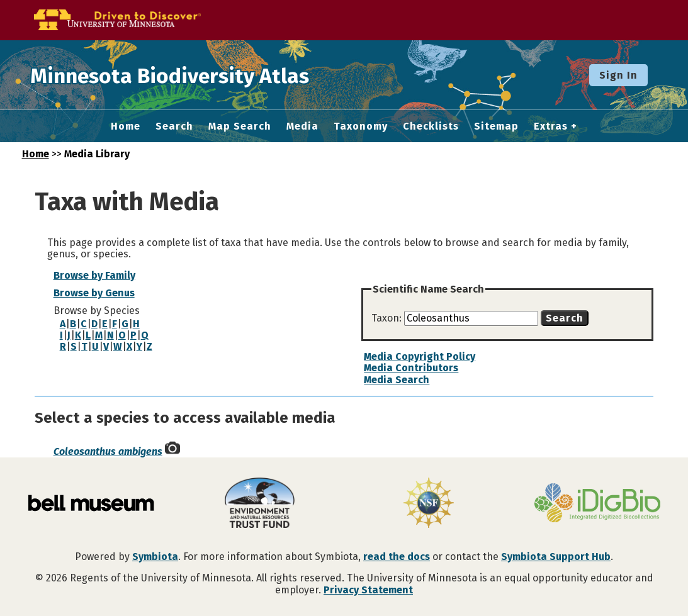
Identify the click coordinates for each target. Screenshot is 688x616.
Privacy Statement (368, 590)
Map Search (240, 126)
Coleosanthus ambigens (108, 451)
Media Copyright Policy (420, 356)
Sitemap (496, 126)
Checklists (431, 126)
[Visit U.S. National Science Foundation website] (429, 504)
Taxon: (388, 318)
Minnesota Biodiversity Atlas (196, 75)
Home (126, 126)
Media (302, 126)
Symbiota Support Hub (556, 557)
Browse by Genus (94, 293)
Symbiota (155, 557)
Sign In (618, 75)
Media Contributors (411, 368)
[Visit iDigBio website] (597, 504)
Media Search (397, 380)
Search (174, 126)
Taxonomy (361, 126)
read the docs (397, 557)
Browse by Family (94, 275)
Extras (551, 126)
